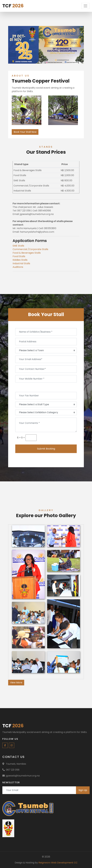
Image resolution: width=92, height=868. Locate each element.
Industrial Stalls (21, 263)
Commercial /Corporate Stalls (30, 249)
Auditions (18, 267)
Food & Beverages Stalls (27, 253)
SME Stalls (18, 246)
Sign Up (83, 790)
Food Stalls (19, 256)
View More (16, 683)
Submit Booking (46, 449)
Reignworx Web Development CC (58, 863)
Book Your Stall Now (25, 132)
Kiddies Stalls (20, 260)
